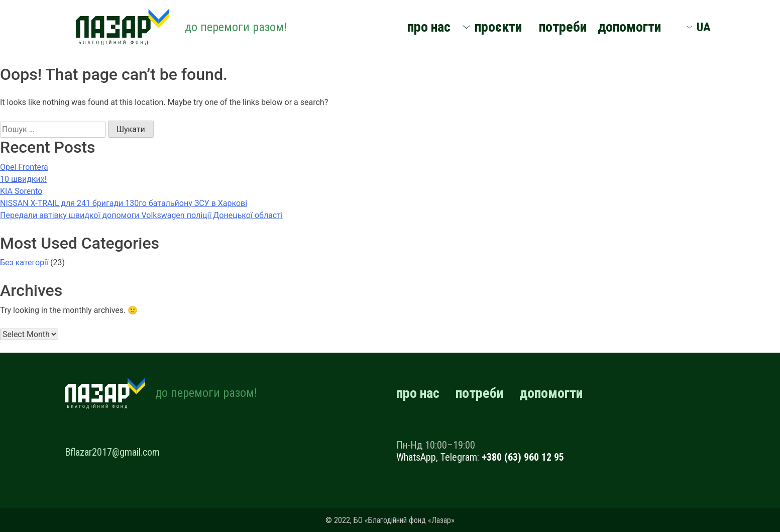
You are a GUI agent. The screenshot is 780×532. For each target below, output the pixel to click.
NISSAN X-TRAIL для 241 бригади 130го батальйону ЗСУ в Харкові (124, 203)
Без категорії (24, 262)
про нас (429, 27)
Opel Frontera (24, 167)
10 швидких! (23, 179)
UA (704, 27)
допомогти (629, 27)
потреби (563, 27)
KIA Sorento (21, 191)
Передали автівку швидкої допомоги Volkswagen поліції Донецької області (141, 215)
